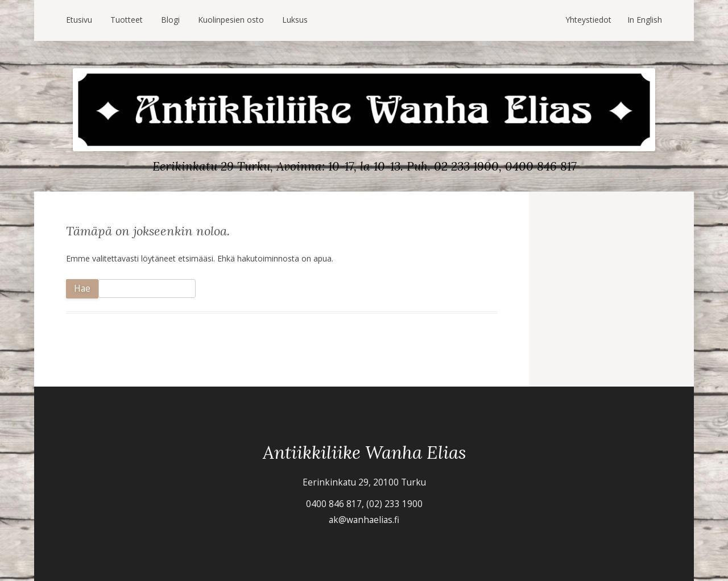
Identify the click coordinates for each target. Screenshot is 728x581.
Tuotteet (127, 20)
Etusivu (79, 20)
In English (645, 20)
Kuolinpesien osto (231, 20)
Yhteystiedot (588, 20)
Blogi (170, 20)
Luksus (295, 20)
